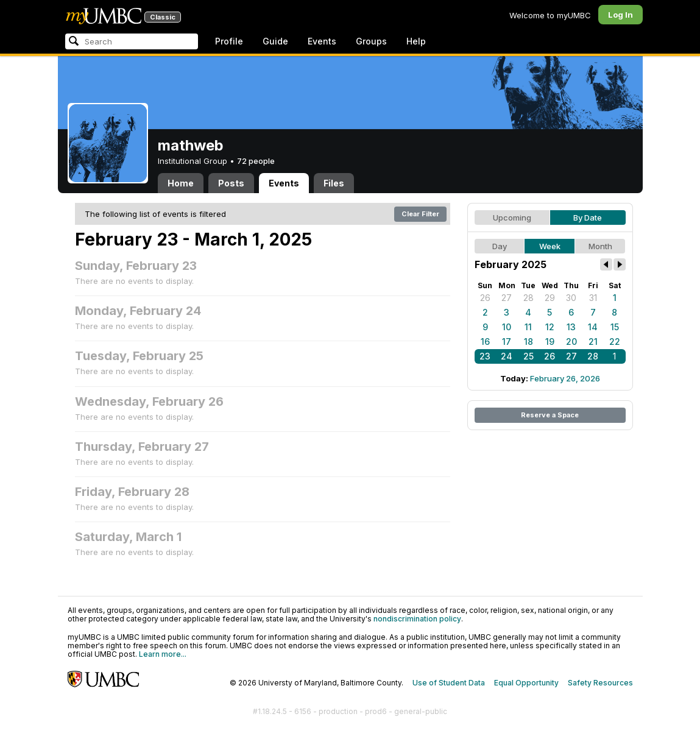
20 (571, 341)
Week (550, 246)
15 (615, 327)
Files (334, 183)
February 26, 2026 (565, 378)
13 (571, 327)
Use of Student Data (449, 683)
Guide (275, 41)
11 (528, 327)
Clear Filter (420, 214)
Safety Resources (600, 683)
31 (593, 298)
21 (593, 341)
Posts (231, 183)
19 (550, 341)
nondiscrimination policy (417, 619)
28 (529, 298)
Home (181, 183)
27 (507, 298)
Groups (371, 41)
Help (416, 41)
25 (529, 356)
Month (600, 246)
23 (485, 356)
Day (500, 246)
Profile (229, 41)
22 (615, 341)
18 (529, 341)
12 (550, 327)
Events (322, 41)
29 (550, 298)
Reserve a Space (550, 415)
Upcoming (512, 218)
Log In (620, 15)
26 (485, 298)
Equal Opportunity (526, 683)
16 (485, 341)
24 (507, 356)
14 (593, 327)
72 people (256, 161)
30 (571, 298)
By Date (588, 218)
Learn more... (163, 654)
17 (507, 341)
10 (507, 327)
